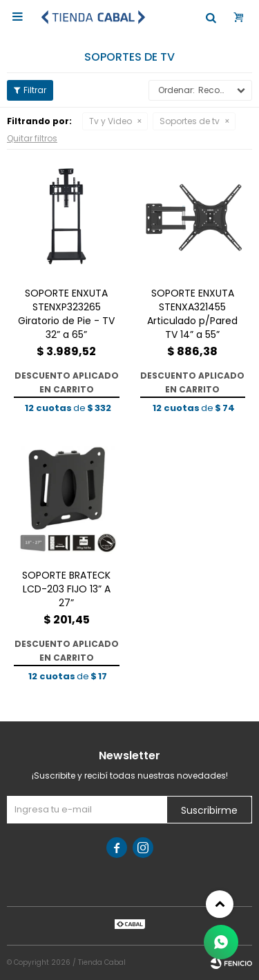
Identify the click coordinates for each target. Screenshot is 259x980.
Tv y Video (111, 121)
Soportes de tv (190, 121)
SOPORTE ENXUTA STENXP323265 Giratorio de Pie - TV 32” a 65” (66, 314)
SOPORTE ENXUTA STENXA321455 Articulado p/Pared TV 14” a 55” (192, 314)
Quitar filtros (32, 138)
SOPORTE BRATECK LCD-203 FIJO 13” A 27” (66, 589)
